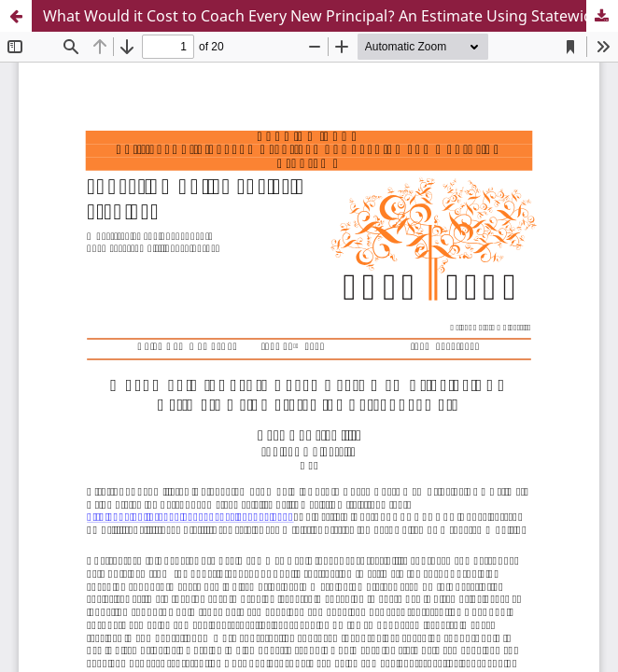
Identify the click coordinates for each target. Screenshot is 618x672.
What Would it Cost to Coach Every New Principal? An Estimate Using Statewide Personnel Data (330, 16)
